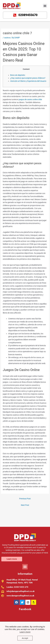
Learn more (25, 632)
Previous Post (25, 499)
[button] (45, 6)
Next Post (25, 505)
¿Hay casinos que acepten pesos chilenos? (28, 78)
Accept (25, 638)
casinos (7, 38)
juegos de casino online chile (30, 99)
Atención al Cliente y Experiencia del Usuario (28, 81)
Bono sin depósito (18, 75)
